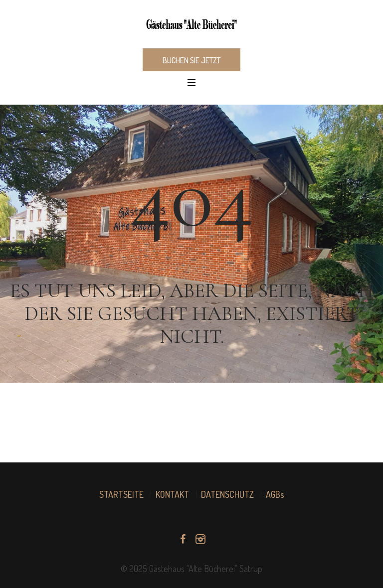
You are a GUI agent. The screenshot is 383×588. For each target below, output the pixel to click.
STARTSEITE (121, 494)
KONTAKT (172, 494)
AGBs (275, 494)
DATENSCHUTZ (227, 494)
